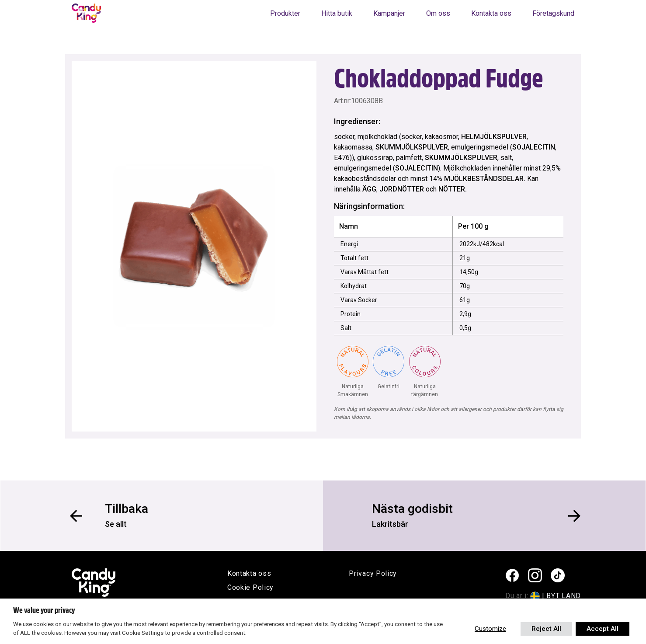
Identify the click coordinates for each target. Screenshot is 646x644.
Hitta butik (337, 13)
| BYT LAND (561, 596)
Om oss (438, 13)
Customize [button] (490, 629)
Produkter (285, 13)
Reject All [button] (546, 629)
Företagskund (553, 13)
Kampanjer (389, 13)
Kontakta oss (491, 13)
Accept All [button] (603, 629)
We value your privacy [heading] (44, 610)
